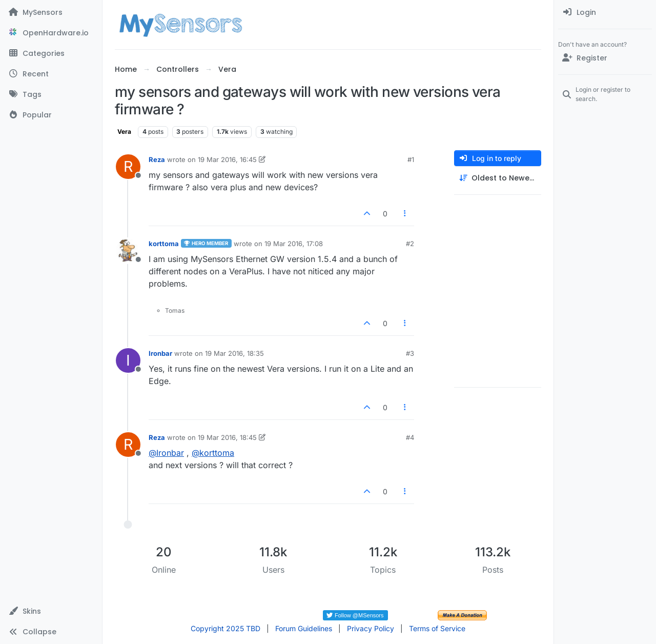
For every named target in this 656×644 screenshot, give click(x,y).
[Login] (605, 12)
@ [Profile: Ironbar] (166, 453)
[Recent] (51, 74)
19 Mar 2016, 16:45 (227, 159)
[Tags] (51, 94)
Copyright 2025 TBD (225, 628)
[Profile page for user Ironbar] (128, 360)
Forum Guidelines (304, 628)
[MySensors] (51, 12)
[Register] (605, 58)
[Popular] (51, 115)
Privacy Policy (371, 628)
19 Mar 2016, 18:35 (234, 353)
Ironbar (160, 353)
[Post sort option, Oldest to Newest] (498, 178)
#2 (410, 244)
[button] (51, 611)
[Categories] (51, 53)
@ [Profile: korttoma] (213, 453)
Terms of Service (437, 628)
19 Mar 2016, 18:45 (227, 437)
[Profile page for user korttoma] (128, 251)
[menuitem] (605, 12)
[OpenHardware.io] (51, 33)
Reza (157, 159)
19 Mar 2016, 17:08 (294, 244)
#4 (410, 437)
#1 (411, 159)
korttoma (164, 244)
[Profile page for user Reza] (128, 167)
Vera (124, 132)
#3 (410, 353)
